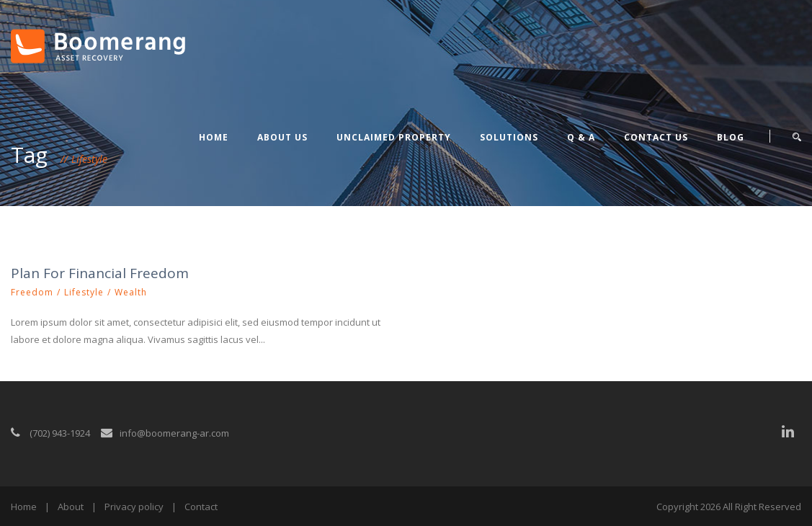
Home (214, 137)
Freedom (32, 292)
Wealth (131, 292)
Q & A (581, 137)
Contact (201, 507)
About (71, 507)
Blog (731, 137)
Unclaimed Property (394, 137)
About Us (282, 137)
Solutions (509, 137)
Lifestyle (84, 292)
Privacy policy (134, 507)
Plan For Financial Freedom (100, 273)
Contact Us (656, 137)
